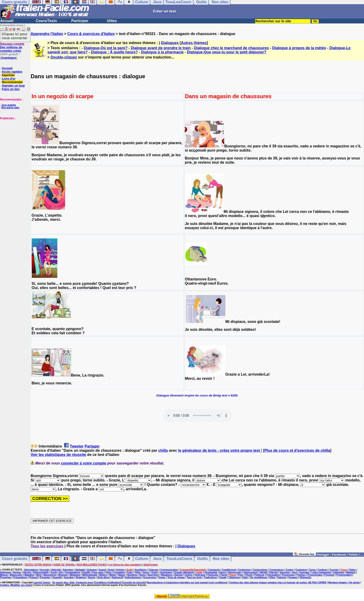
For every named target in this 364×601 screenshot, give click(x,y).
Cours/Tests (46, 21)
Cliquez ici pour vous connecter (15, 36)
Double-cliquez (64, 57)
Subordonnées (133, 577)
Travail (223, 577)
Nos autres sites (10, 108)
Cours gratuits (15, 559)
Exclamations (73, 572)
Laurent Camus (42, 583)
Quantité (57, 577)
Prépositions (20, 577)
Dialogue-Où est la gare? (106, 48)
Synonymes (150, 577)
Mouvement (50, 575)
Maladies (29, 575)
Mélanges (75, 575)
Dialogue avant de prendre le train (161, 48)
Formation (119, 572)
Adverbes (68, 570)
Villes (272, 577)
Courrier (334, 570)
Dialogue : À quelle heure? (114, 52)
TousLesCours (179, 559)
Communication (169, 570)
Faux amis (98, 572)
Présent (34, 577)
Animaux (92, 570)
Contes (289, 570)
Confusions (244, 570)
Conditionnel (229, 570)
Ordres (189, 575)
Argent (102, 570)
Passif (224, 575)
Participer (80, 21)
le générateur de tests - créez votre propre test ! (220, 450)
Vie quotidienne (259, 577)
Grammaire (166, 572)
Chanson (154, 570)
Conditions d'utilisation (108, 583)
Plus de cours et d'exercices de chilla (297, 450)
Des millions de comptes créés (12, 47)
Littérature (339, 572)
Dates (353, 570)
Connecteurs (277, 570)
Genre (146, 572)
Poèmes (301, 575)
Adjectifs (56, 570)
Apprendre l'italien (47, 34)
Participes (200, 575)
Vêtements (305, 577)
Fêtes (138, 572)
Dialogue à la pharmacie (162, 52)
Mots (39, 575)
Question (69, 577)
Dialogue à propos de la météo (299, 48)
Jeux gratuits (9, 105)
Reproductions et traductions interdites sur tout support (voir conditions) (187, 583)
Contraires (301, 570)
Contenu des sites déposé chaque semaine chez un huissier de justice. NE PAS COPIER (278, 583)
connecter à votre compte (84, 463)
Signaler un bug (13, 86)
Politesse (259, 575)
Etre (61, 572)
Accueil (7, 21)
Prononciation (344, 575)
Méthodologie (90, 575)
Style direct (104, 577)
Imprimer (8, 75)
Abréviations (31, 570)
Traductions (210, 577)
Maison (4, 575)
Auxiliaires (141, 570)
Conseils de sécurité (134, 583)
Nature (122, 575)
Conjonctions (260, 570)
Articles (120, 570)
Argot (111, 570)
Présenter (45, 577)
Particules (213, 575)
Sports (92, 577)
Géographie (211, 572)
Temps (162, 577)
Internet (273, 572)
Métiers (103, 575)
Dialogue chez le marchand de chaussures (231, 48)
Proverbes (6, 577)
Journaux (304, 572)
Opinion (179, 575)
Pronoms (329, 575)
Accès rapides (12, 72)
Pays (241, 575)
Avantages (8, 58)
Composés (214, 570)
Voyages (293, 577)
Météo (113, 575)
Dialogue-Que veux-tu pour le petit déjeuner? (227, 52)
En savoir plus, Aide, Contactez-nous (73, 583)
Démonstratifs (41, 572)
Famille (86, 572)
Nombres (132, 575)
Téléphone (234, 577)
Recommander (12, 82)
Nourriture (153, 575)
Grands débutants (184, 572)
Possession (288, 575)
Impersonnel (251, 572)
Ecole (54, 572)
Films (108, 572)
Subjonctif (117, 577)
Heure (223, 572)
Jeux (157, 559)
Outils (203, 559)
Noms (143, 575)
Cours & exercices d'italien (91, 34)
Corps (312, 570)
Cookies (5, 585)
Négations (166, 575)
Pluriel (249, 575)
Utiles (112, 21)
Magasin (351, 572)
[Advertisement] (14, 143)
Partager (92, 446)
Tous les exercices (47, 546)
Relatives (81, 577)
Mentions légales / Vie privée (344, 583)
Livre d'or (9, 79)
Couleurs (323, 570)
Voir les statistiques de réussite (58, 455)
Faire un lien (11, 89)
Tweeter (77, 446)
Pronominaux (315, 575)
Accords (45, 570)
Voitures (282, 577)
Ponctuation (273, 575)
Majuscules (16, 575)
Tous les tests (194, 577)
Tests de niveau (176, 577)
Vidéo (245, 577)
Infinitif (263, 572)
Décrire (27, 572)
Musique (63, 575)
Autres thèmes (194, 43)
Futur (130, 572)
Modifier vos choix (21, 585)
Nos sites (221, 559)
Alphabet (80, 570)
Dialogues (170, 43)
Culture (142, 559)
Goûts (155, 572)
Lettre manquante (321, 572)
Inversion (285, 572)
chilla (163, 450)
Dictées (17, 572)
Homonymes (235, 572)
